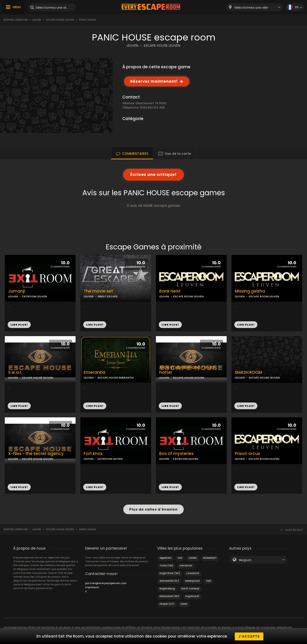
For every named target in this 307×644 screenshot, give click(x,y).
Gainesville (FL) (169, 581)
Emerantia (94, 372)
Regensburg (167, 588)
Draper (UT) (167, 604)
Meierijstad (192, 581)
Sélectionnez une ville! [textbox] (251, 8)
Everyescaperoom (16, 20)
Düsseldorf (210, 558)
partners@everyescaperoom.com (106, 583)
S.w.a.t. (15, 372)
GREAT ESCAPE (108, 296)
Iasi (180, 558)
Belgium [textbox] (245, 560)
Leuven (37, 20)
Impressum (92, 587)
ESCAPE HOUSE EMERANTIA (116, 378)
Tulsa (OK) (166, 565)
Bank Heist (170, 291)
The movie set (98, 291)
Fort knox (93, 454)
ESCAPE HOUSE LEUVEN (162, 46)
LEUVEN (133, 46)
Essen (184, 604)
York (208, 581)
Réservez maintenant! (154, 81)
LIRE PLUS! (19, 325)
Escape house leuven (60, 20)
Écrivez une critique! (153, 175)
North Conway (190, 588)
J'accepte (249, 636)
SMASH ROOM (248, 372)
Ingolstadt (192, 596)
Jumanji (17, 291)
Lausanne (192, 573)
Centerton (186, 565)
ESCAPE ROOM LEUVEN (188, 296)
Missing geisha (250, 291)
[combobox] (254, 7)
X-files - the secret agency (36, 454)
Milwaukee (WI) (169, 596)
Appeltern (165, 558)
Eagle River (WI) (170, 573)
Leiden (193, 558)
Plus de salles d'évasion (153, 509)
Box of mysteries (176, 454)
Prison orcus (247, 454)
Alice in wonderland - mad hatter (187, 370)
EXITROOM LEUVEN (35, 296)
